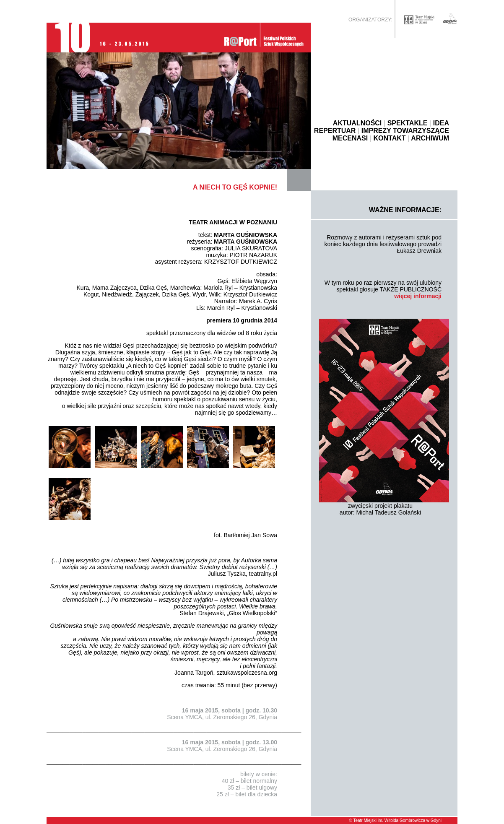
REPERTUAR (335, 131)
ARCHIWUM (430, 138)
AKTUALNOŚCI (357, 123)
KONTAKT (390, 138)
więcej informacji (418, 296)
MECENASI (350, 138)
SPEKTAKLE (408, 123)
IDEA (441, 123)
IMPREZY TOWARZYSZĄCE (405, 131)
